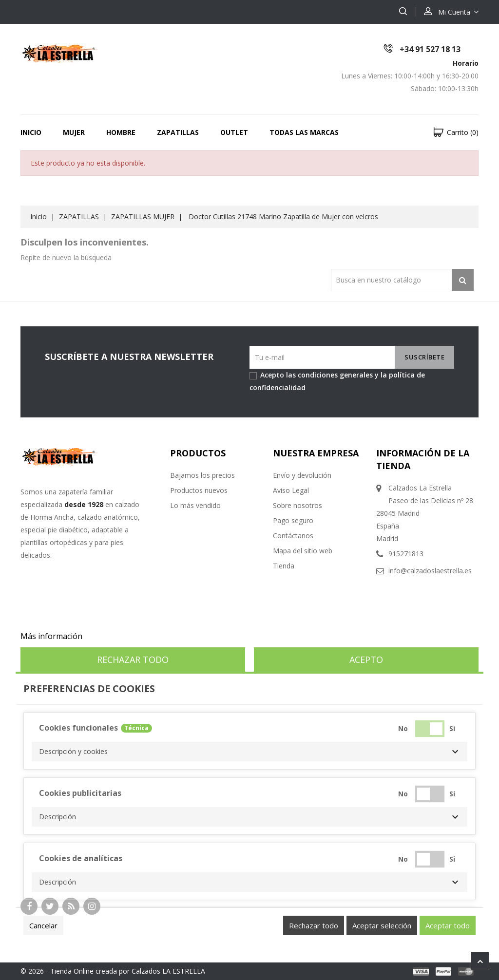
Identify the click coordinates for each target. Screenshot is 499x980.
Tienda (284, 566)
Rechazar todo (133, 660)
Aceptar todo (448, 925)
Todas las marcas (304, 132)
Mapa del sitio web (303, 551)
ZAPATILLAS (178, 132)
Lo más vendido (195, 505)
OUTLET (234, 132)
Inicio (31, 132)
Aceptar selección (382, 925)
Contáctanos (293, 536)
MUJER (74, 132)
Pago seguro (293, 520)
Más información (51, 636)
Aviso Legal (291, 490)
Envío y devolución (302, 475)
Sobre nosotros (297, 505)
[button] (249, 752)
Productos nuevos (199, 490)
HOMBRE (121, 132)
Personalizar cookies (122, 636)
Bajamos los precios (202, 475)
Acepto (366, 660)
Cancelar (43, 925)
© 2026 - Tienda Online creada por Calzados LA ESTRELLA (113, 971)
